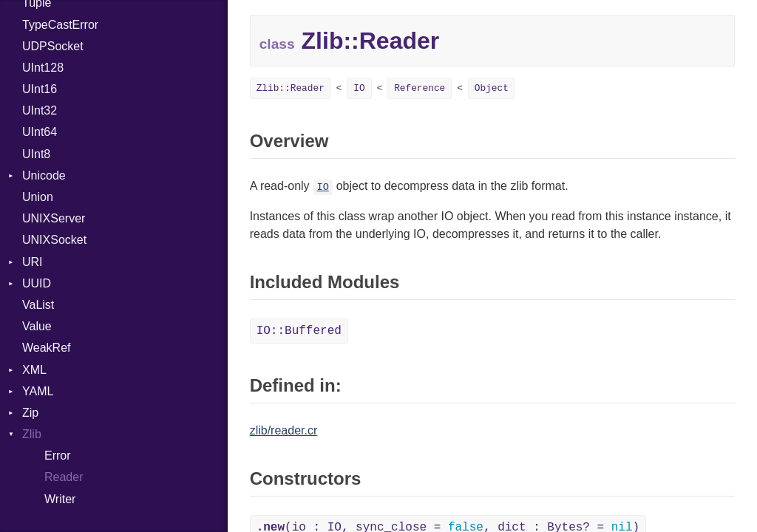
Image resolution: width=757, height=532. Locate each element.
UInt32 (40, 110)
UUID (37, 283)
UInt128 (43, 68)
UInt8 (36, 154)
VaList (38, 305)
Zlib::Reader (291, 88)
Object (492, 88)
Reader (64, 477)
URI (33, 262)
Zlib (32, 434)
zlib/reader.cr (284, 430)
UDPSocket (53, 46)
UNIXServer (54, 218)
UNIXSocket (54, 240)
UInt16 (40, 89)
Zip (30, 413)
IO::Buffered (299, 331)
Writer (60, 499)
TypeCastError (60, 25)
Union (38, 197)
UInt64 (40, 132)
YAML (38, 391)
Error (58, 456)
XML (34, 370)
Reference (420, 88)
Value (37, 326)
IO (359, 88)
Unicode (44, 175)
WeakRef (47, 348)
